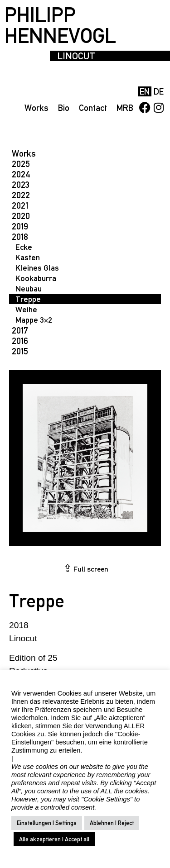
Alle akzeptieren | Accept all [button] (54, 839)
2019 (20, 226)
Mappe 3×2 (34, 320)
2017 (20, 330)
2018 (20, 237)
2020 (21, 216)
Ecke (24, 247)
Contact (93, 108)
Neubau (29, 289)
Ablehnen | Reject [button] (112, 823)
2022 (21, 195)
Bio (64, 108)
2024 (21, 174)
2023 (21, 185)
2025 (21, 164)
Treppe (28, 299)
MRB (125, 108)
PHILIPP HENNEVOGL (60, 25)
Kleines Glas (37, 268)
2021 (20, 205)
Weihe (26, 309)
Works (36, 108)
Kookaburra (36, 278)
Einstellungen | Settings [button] (47, 823)
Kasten (28, 257)
